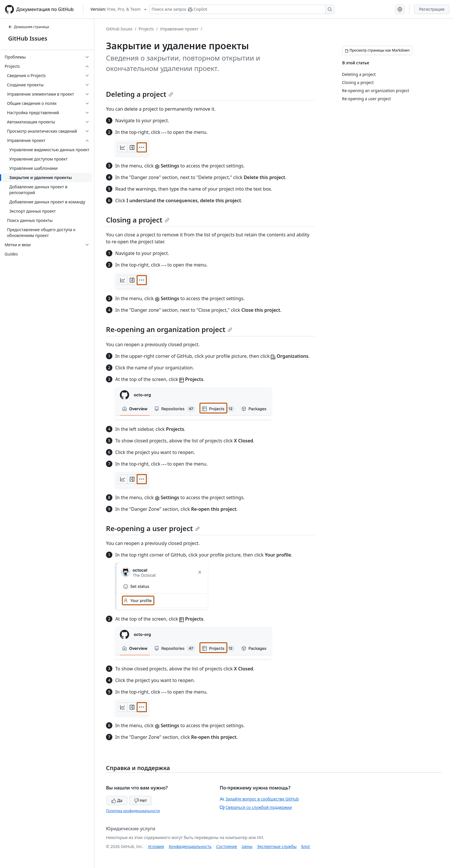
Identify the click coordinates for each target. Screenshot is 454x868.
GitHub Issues (28, 38)
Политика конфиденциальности (133, 811)
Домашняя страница (29, 27)
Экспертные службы (277, 846)
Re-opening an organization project (169, 329)
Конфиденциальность (190, 846)
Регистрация (432, 9)
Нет (141, 800)
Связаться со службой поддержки (256, 807)
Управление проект (179, 29)
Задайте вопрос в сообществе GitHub (259, 799)
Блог (306, 846)
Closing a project (138, 220)
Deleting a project (140, 94)
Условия (156, 846)
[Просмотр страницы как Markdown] (377, 50)
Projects (146, 29)
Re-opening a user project (153, 528)
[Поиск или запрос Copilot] (242, 9)
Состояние (227, 846)
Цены (247, 846)
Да (117, 800)
